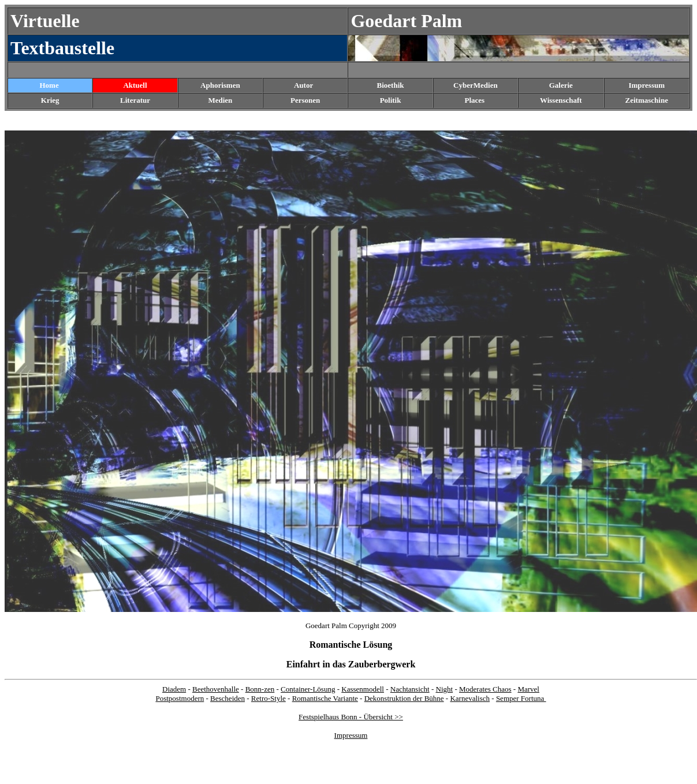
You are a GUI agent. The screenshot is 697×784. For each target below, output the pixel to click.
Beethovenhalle (216, 689)
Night (445, 689)
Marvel (528, 689)
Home (49, 85)
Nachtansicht (410, 689)
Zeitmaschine (647, 100)
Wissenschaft (561, 100)
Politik (391, 100)
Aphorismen (220, 85)
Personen (305, 100)
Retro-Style (269, 698)
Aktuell (135, 85)
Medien (220, 100)
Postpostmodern (180, 698)
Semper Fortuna (521, 698)
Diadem (174, 689)
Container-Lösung (308, 689)
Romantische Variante (325, 698)
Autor (303, 85)
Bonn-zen (260, 689)
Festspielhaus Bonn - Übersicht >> (351, 717)
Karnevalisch (470, 698)
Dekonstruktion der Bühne (404, 698)
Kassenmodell (363, 689)
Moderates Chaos (485, 689)
